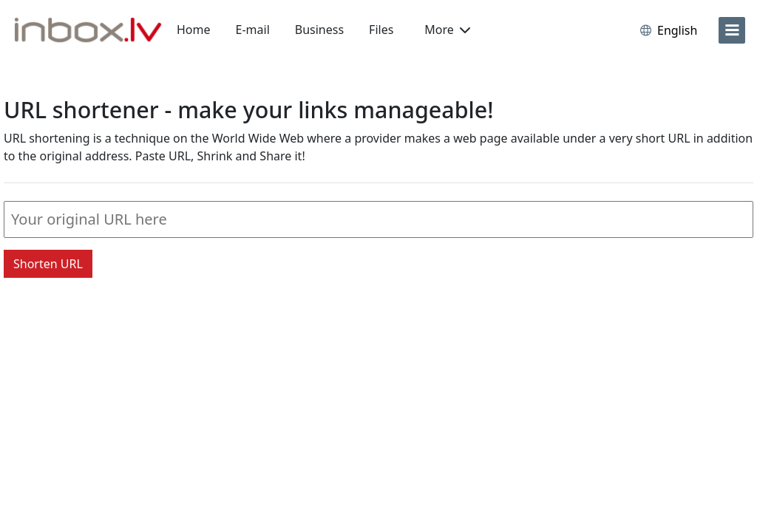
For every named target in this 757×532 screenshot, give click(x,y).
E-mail (253, 30)
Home (194, 30)
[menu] (732, 30)
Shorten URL (48, 264)
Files (381, 30)
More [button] (447, 30)
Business (319, 30)
